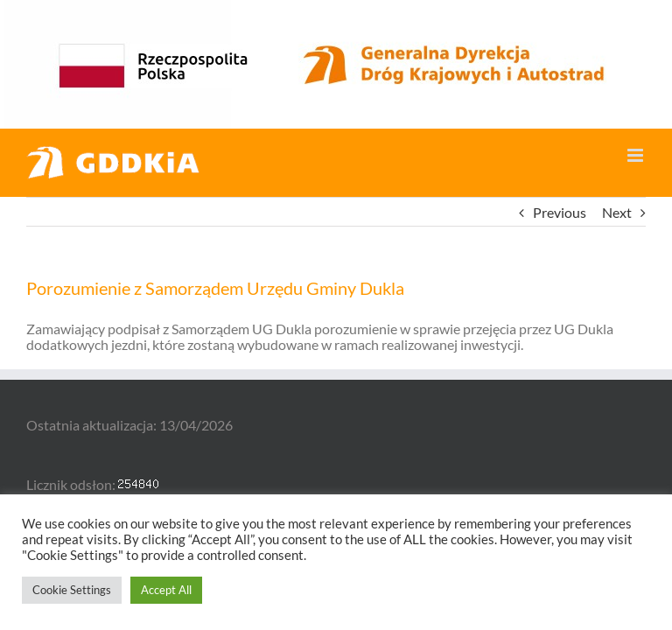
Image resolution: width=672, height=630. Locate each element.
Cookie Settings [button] (72, 590)
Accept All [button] (166, 590)
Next (617, 212)
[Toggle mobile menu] (637, 155)
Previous (560, 212)
